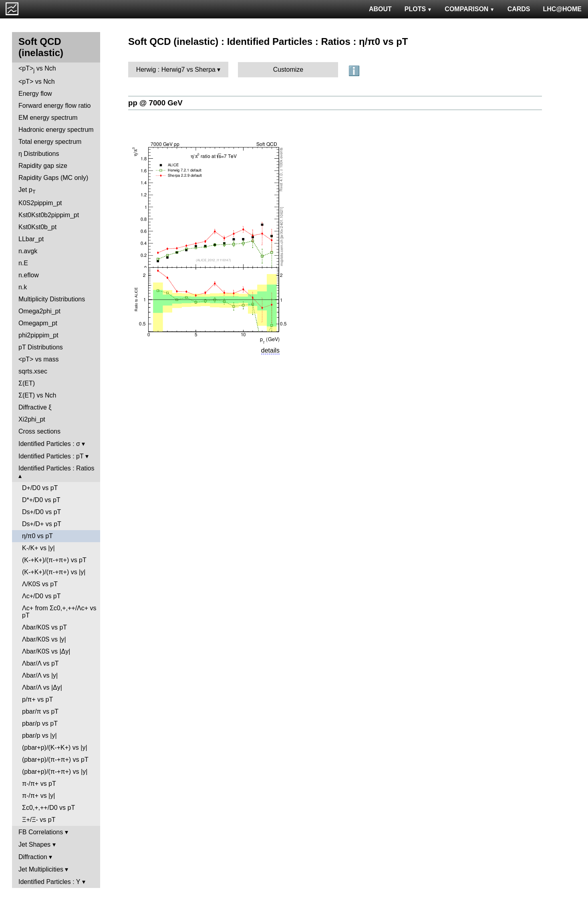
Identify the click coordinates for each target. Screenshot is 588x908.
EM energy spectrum (48, 118)
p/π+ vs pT (37, 699)
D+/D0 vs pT (40, 488)
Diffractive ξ (35, 407)
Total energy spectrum (50, 142)
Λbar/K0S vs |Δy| (46, 651)
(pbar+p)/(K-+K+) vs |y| (55, 748)
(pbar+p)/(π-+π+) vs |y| (55, 772)
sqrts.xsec (33, 371)
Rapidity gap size (43, 166)
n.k (23, 287)
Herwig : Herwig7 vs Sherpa (176, 70)
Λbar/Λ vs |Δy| (42, 687)
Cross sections (39, 431)
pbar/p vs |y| (39, 735)
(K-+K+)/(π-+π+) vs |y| (54, 572)
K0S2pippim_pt (40, 203)
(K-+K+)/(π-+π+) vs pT (54, 560)
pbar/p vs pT (40, 723)
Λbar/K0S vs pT (44, 627)
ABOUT (380, 9)
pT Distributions (41, 347)
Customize (288, 70)
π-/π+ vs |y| (38, 796)
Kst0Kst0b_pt (37, 227)
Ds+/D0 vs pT (41, 512)
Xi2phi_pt (32, 419)
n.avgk (28, 251)
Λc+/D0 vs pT (41, 596)
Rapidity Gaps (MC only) (53, 178)
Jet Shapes (34, 844)
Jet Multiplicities (41, 869)
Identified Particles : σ (49, 444)
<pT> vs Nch (37, 69)
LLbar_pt (31, 239)
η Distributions (39, 154)
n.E (23, 263)
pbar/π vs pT (40, 711)
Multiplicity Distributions (52, 299)
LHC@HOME (562, 9)
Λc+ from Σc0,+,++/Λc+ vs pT (59, 612)
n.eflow (29, 275)
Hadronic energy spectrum (56, 130)
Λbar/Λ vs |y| (40, 675)
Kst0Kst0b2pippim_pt (49, 215)
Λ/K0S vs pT (40, 584)
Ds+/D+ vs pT (42, 524)
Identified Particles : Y (49, 882)
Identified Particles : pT (51, 456)
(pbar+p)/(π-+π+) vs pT (55, 760)
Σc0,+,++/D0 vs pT (48, 808)
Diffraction (33, 857)
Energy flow (35, 94)
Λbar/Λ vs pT (40, 663)
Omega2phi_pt (39, 311)
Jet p (27, 191)
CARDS (519, 9)
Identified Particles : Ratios (56, 468)
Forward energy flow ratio (55, 106)
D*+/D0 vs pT (41, 500)
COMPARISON (469, 9)
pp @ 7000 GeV (155, 103)
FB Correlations (41, 832)
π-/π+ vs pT (39, 784)
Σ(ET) (27, 383)
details (270, 350)
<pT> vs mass (38, 359)
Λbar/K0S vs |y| (44, 639)
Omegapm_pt (38, 323)
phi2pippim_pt (38, 335)
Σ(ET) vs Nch (37, 395)
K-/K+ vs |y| (38, 548)
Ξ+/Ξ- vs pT (39, 820)
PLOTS (418, 9)
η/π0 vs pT (37, 536)
